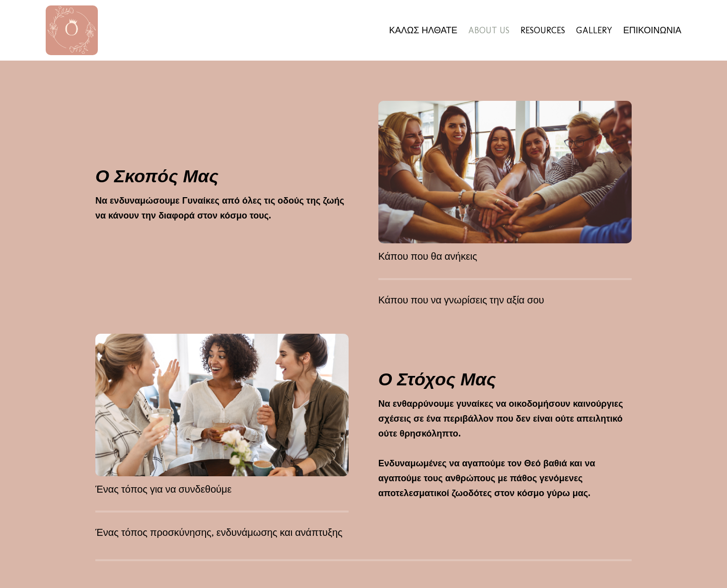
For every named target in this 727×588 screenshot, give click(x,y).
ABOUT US (489, 30)
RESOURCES (543, 30)
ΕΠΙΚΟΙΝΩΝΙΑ (652, 30)
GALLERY (594, 30)
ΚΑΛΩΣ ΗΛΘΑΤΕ (423, 30)
